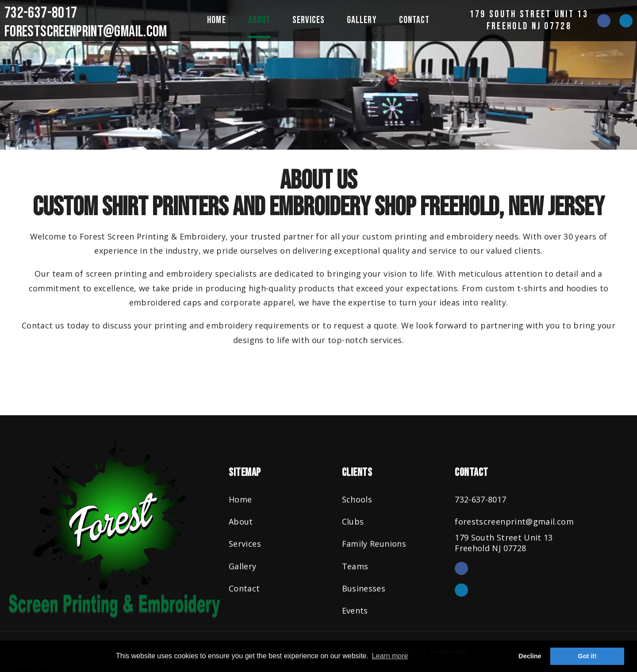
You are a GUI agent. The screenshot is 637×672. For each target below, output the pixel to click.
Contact (414, 20)
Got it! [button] (587, 656)
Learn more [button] (390, 656)
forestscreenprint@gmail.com (86, 32)
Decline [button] (530, 656)
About (259, 20)
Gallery (362, 20)
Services (309, 20)
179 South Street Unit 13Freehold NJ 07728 (529, 20)
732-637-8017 (41, 13)
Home (216, 20)
